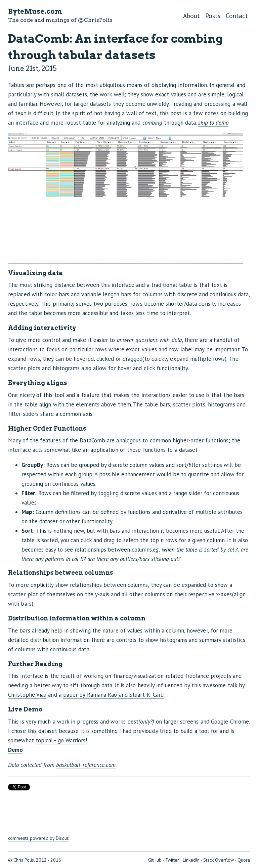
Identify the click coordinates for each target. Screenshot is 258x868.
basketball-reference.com (86, 765)
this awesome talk (214, 685)
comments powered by (38, 838)
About (191, 16)
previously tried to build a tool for (176, 731)
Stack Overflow (219, 860)
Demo (15, 750)
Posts (213, 16)
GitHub (155, 860)
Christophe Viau (27, 695)
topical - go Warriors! (61, 740)
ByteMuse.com (35, 11)
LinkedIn (191, 860)
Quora (244, 860)
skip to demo (213, 123)
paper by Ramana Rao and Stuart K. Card (113, 695)
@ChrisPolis (95, 20)
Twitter (172, 860)
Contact (237, 16)
